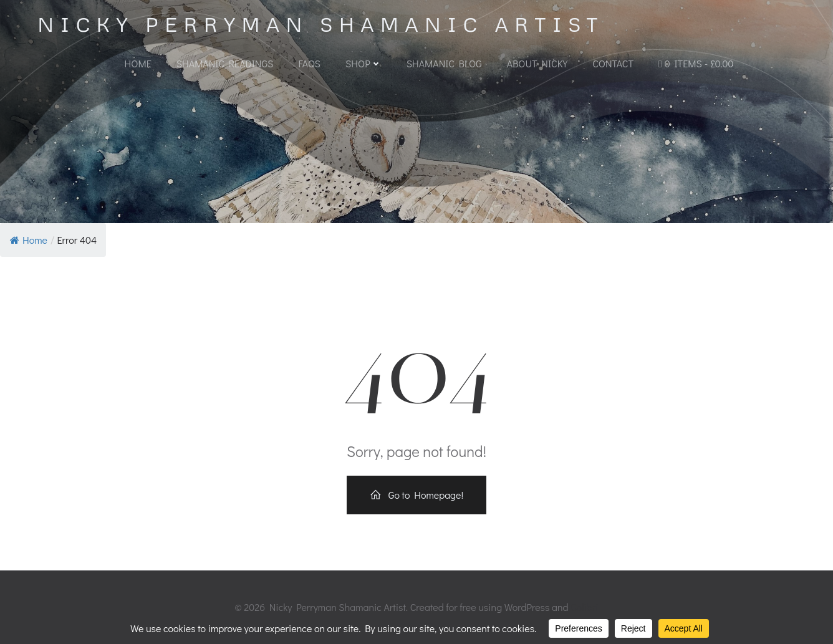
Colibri (584, 607)
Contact (613, 63)
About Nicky (537, 63)
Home (138, 63)
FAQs (309, 63)
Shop (364, 63)
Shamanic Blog (444, 63)
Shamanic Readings (225, 63)
